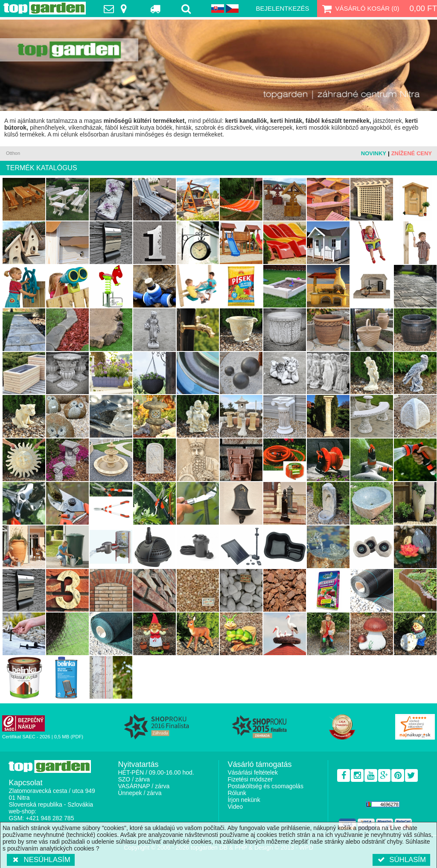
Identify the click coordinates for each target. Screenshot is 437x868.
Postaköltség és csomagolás (265, 786)
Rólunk (237, 793)
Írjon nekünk (244, 800)
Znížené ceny (412, 153)
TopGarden (45, 8)
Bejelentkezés (283, 8)
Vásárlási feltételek (253, 772)
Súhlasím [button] (401, 860)
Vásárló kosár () (360, 9)
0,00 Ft (423, 8)
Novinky (374, 153)
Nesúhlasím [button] (41, 860)
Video (235, 807)
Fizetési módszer (250, 779)
